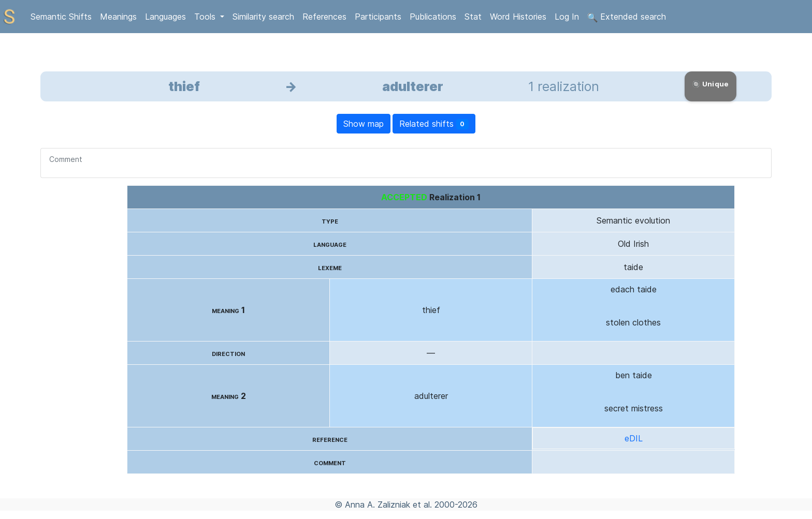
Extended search (627, 17)
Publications (433, 17)
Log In (567, 17)
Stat (473, 17)
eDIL (634, 438)
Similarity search (263, 17)
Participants (378, 17)
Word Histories (518, 17)
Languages (165, 17)
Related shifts (434, 124)
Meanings (118, 17)
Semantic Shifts (61, 17)
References (324, 17)
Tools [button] (206, 17)
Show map (364, 124)
